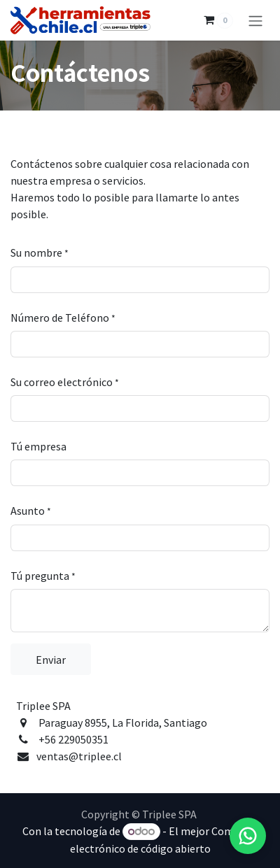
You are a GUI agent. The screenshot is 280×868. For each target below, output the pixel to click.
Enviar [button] (51, 660)
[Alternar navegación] (255, 20)
